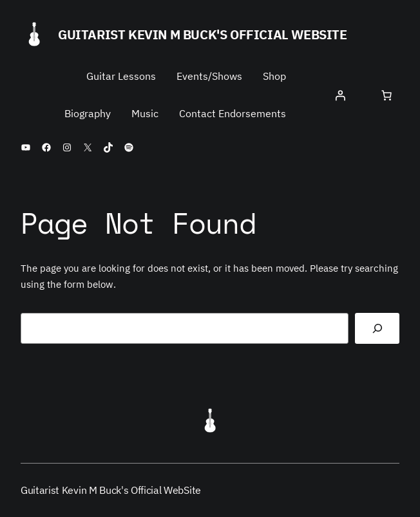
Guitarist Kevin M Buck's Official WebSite (203, 34)
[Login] (340, 95)
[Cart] (387, 95)
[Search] (377, 329)
